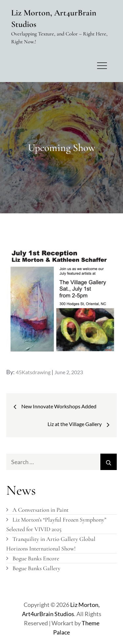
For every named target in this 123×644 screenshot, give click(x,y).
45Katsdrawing (33, 372)
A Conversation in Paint (41, 510)
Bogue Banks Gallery (36, 568)
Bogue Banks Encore (36, 558)
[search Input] (62, 462)
